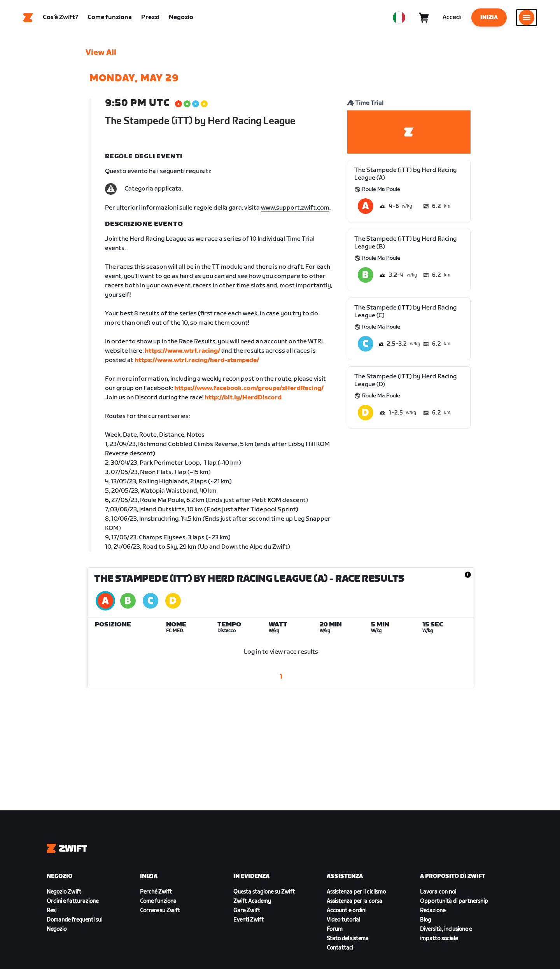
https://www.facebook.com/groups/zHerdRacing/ (249, 388)
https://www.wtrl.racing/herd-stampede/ (197, 360)
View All (101, 52)
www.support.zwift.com (295, 208)
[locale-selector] (399, 17)
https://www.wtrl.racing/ (182, 351)
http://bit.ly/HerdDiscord (243, 398)
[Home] (28, 17)
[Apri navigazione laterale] (527, 17)
